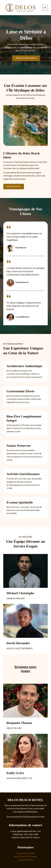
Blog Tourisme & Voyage (26, 856)
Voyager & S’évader (26, 853)
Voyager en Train (26, 860)
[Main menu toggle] (45, 8)
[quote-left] (9, 227)
